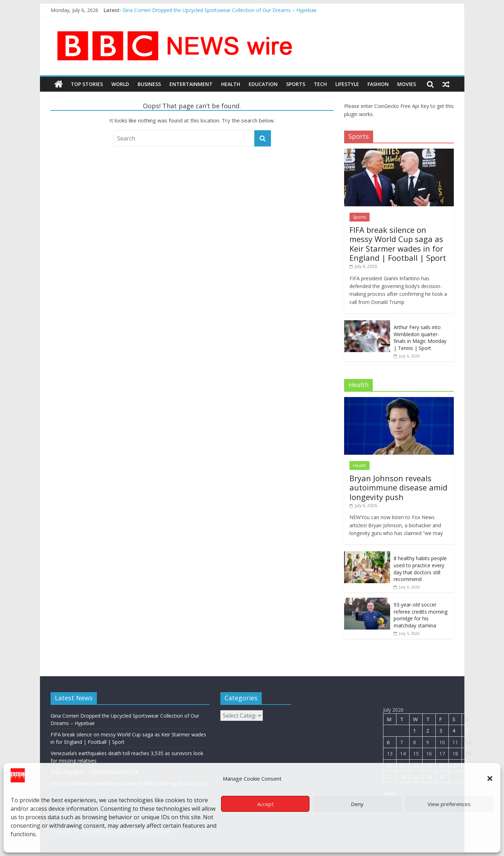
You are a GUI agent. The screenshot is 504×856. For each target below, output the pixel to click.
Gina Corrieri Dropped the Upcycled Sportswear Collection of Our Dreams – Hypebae (219, 10)
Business (149, 84)
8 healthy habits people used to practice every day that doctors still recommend (420, 569)
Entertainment (191, 84)
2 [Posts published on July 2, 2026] (428, 731)
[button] (490, 779)
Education (263, 84)
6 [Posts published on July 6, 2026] (388, 742)
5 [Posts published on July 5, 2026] (467, 731)
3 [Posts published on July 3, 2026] (441, 731)
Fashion (378, 84)
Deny (357, 804)
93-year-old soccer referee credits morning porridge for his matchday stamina (421, 615)
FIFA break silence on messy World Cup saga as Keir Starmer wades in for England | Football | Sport (398, 244)
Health (231, 84)
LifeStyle (347, 84)
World (120, 84)
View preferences (449, 804)
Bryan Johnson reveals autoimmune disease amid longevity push (398, 487)
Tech (320, 84)
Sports (296, 84)
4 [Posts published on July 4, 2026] (454, 731)
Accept (265, 804)
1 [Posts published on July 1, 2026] (415, 731)
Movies (407, 84)
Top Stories (87, 84)
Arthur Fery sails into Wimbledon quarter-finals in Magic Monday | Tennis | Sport (420, 338)
